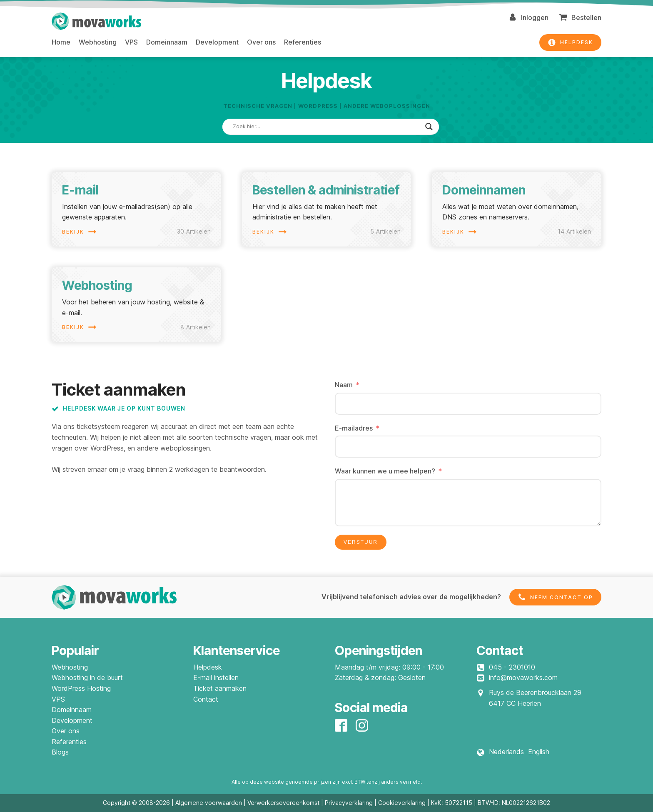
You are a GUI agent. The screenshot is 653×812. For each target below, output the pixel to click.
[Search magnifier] (429, 127)
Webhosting (98, 42)
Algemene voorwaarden (209, 803)
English (539, 752)
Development (217, 42)
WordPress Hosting (81, 688)
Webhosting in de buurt (87, 677)
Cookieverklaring (402, 803)
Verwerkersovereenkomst (283, 803)
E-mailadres (354, 428)
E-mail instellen (216, 677)
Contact (206, 699)
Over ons (261, 42)
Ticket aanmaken (220, 688)
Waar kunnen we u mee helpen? (385, 471)
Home (61, 42)
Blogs (60, 752)
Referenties (303, 42)
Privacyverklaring (349, 803)
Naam (344, 385)
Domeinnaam (167, 42)
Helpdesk (208, 667)
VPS (131, 42)
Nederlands (506, 752)
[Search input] (327, 127)
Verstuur (361, 542)
